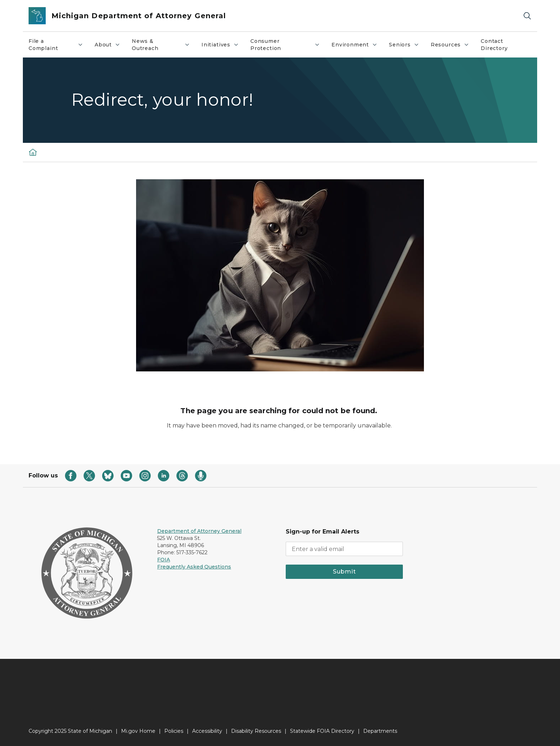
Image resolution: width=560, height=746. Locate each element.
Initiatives (223, 46)
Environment (357, 46)
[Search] (527, 16)
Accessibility (207, 731)
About (110, 46)
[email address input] (344, 549)
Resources (453, 46)
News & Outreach (164, 45)
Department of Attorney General (199, 531)
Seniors (407, 46)
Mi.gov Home (138, 731)
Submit (344, 572)
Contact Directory (494, 45)
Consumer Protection (288, 45)
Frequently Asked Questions (194, 567)
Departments (380, 731)
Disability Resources (256, 731)
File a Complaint (59, 45)
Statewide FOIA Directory (322, 731)
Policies (174, 731)
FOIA (164, 560)
